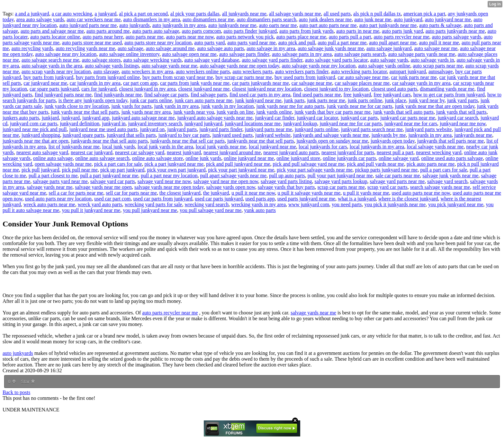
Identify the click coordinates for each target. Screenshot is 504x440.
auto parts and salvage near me (52, 31)
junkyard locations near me (253, 123)
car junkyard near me (45, 83)
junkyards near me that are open (36, 141)
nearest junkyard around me (232, 152)
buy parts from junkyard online (108, 77)
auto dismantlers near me (208, 19)
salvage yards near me (50, 187)
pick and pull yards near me (376, 164)
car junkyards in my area (95, 83)
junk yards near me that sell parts (85, 112)
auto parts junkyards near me (455, 31)
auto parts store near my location (158, 43)
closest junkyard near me (204, 89)
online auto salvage (53, 158)
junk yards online (274, 112)
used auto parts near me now (421, 193)
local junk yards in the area (165, 147)
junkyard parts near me (269, 129)
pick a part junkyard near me (174, 164)
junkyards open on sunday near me (332, 141)
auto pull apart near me (393, 43)
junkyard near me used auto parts (104, 129)
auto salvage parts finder (244, 54)
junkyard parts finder (221, 129)
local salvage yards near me (435, 147)
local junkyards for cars (323, 147)
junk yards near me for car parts (360, 106)
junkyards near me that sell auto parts (109, 141)
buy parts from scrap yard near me (178, 77)
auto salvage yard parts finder (272, 60)
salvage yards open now (230, 187)
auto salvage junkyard (389, 48)
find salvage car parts (166, 95)
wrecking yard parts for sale (153, 204)
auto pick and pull (297, 43)
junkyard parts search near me (372, 129)
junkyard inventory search (155, 123)
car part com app (140, 83)
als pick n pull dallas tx (377, 14)
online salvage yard (399, 158)
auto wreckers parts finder (302, 71)
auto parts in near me (358, 31)
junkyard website (273, 135)
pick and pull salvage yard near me (309, 164)
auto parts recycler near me (401, 37)
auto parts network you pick (245, 37)
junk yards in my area (176, 106)
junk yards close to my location (76, 106)
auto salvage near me (436, 48)
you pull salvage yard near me (211, 210)
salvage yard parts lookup (341, 181)
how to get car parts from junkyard (449, 95)
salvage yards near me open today (169, 187)
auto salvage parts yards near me (422, 54)
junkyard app (96, 118)
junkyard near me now (463, 123)
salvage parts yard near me (60, 181)
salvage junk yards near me (450, 176)
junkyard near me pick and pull (35, 129)
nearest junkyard (184, 152)
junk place (395, 100)
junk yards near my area (146, 112)
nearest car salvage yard (140, 152)
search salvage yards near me (440, 187)
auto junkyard (408, 19)
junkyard (71, 118)
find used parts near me (317, 95)
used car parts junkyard (219, 199)
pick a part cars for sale (118, 164)
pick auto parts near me (431, 164)
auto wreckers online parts (203, 71)
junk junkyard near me (258, 100)
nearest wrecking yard (439, 152)
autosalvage (441, 71)
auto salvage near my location (66, 54)
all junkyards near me (244, 14)
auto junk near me (373, 19)
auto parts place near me (301, 37)
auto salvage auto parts (221, 48)
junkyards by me (389, 135)
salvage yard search (447, 181)
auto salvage (130, 48)
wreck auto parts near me (49, 204)
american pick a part (424, 14)
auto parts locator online (55, 37)
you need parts (347, 204)
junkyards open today (393, 141)
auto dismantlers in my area (152, 19)
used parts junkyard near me (306, 199)
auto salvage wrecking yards (152, 60)
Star (28, 382)
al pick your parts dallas (195, 14)
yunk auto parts (260, 210)
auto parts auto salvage (156, 31)
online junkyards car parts (349, 158)
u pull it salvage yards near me (309, 193)
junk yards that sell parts (461, 112)
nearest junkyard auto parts (291, 152)
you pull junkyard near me (150, 210)
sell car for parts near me (131, 193)
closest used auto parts (394, 89)
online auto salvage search (102, 158)
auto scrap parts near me (438, 66)
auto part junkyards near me (388, 25)
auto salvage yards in (432, 60)
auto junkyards (135, 25)
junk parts (294, 100)
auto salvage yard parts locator (336, 60)
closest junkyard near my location (267, 89)
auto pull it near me (439, 43)
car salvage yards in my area (421, 83)
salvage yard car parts (113, 181)
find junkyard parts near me (63, 95)
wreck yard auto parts (100, 204)
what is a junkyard (357, 199)
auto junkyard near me (448, 19)
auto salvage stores (101, 60)
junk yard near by (427, 100)
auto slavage (106, 71)
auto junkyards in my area (179, 25)
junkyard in (114, 123)
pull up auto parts (287, 176)
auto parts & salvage (440, 25)
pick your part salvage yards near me (315, 170)
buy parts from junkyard (48, 77)
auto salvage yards (389, 60)
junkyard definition (80, 123)
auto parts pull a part (350, 37)
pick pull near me (80, 170)
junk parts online (365, 100)
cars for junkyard (99, 89)
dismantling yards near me (447, 89)
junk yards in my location (228, 106)
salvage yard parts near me (397, 181)
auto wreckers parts (252, 71)
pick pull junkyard (40, 170)
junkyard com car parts (34, 123)
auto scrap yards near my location (56, 71)
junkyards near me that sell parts (261, 141)
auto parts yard (209, 43)
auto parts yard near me (251, 43)
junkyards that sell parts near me (451, 141)
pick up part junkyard (122, 170)
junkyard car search (458, 118)
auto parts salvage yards (457, 37)
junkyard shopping (41, 135)
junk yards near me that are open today (435, 106)
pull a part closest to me (53, 176)
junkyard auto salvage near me (143, 118)
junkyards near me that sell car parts (188, 141)
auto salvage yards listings (112, 66)
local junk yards (119, 147)
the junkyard (216, 193)
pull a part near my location (169, 176)
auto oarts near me (278, 25)
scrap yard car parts (387, 187)
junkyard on (152, 129)
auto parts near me (145, 37)
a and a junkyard (32, 14)
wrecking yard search (207, 204)
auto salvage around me (170, 48)
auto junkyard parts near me (88, 25)
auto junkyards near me (232, 25)
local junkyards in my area (377, 147)
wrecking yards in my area (258, 204)
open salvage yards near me (63, 164)
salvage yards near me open (103, 187)
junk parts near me (326, 100)
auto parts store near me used (92, 43)
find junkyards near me (118, 95)
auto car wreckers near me (94, 19)
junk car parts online (151, 100)
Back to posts (16, 392)
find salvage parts (209, 95)
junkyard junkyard (203, 123)
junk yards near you (194, 112)
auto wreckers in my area (147, 71)
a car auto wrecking (72, 14)
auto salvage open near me (189, 54)
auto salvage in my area (271, 48)
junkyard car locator (318, 118)
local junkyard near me (272, 147)
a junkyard (105, 14)
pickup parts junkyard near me (387, 170)
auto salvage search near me (50, 60)
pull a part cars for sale (444, 170)
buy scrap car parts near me (244, 77)
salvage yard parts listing (286, 181)
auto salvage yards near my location (319, 66)
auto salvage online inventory (129, 54)
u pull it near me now (253, 193)
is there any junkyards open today (93, 100)
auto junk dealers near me (325, 19)
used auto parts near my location (59, 199)
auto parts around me (108, 31)
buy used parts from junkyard (305, 77)
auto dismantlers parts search (266, 19)
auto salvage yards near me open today (240, 66)
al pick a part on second (143, 14)
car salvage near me (312, 83)
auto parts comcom (202, 31)
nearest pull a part (395, 152)
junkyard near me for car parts (351, 123)
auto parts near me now (190, 37)
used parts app (260, 199)
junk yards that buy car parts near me (333, 112)
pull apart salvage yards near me (234, 176)
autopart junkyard (408, 71)
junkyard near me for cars (411, 123)
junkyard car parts (359, 118)
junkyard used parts (233, 135)
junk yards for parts (132, 106)
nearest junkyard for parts (348, 152)
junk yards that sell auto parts (403, 112)
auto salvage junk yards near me (331, 48)
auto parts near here (103, 37)
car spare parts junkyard (54, 89)
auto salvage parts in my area (302, 54)
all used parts (337, 14)
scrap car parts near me (341, 187)
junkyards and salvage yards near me (331, 135)
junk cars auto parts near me (203, 100)
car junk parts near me (414, 77)
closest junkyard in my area (148, 89)
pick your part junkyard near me (241, 170)
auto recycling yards (32, 48)
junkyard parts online (317, 129)
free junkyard (357, 95)
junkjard (50, 118)
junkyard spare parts (84, 135)
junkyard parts (182, 129)
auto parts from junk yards (306, 31)
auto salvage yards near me (169, 66)
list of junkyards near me (74, 147)
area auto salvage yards (40, 19)
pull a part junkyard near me (109, 176)
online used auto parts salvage (452, 158)
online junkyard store (298, 158)
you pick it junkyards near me (395, 204)
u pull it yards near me (366, 193)
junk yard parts (463, 100)
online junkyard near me (249, 158)
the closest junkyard (180, 193)
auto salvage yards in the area (52, 66)
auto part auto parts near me (328, 25)
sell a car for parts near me (76, 193)
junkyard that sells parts (131, 135)
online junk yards (203, 158)
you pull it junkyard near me (91, 210)
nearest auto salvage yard (42, 152)
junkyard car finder (275, 118)
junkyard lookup (300, 123)
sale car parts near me (398, 176)
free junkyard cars (392, 95)
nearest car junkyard (92, 152)
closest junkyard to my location (336, 89)
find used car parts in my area (260, 95)
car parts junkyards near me (261, 83)
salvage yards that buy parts (286, 187)
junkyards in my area (430, 135)
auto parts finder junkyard (250, 31)
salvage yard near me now (164, 181)
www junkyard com (309, 204)
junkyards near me (473, 135)
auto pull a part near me (342, 43)
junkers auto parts (21, 118)
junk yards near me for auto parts (290, 106)
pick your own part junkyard (176, 170)
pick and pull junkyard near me (238, 164)
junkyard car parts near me (408, 118)
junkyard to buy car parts (184, 135)
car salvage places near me (362, 83)
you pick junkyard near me (456, 204)
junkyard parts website (429, 129)
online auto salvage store (158, 158)
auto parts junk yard (402, 31)
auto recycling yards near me (85, 48)
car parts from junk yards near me (195, 83)
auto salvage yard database (212, 60)
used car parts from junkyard (163, 199)
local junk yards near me (221, 147)
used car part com (112, 199)
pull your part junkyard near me (340, 176)
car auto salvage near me (363, 77)
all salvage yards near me (295, 14)
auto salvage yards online (384, 66)
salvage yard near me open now (226, 181)
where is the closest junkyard (408, 199)
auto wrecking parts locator (359, 71)
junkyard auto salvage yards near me (215, 118)
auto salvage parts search (360, 54)
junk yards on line (235, 112)
